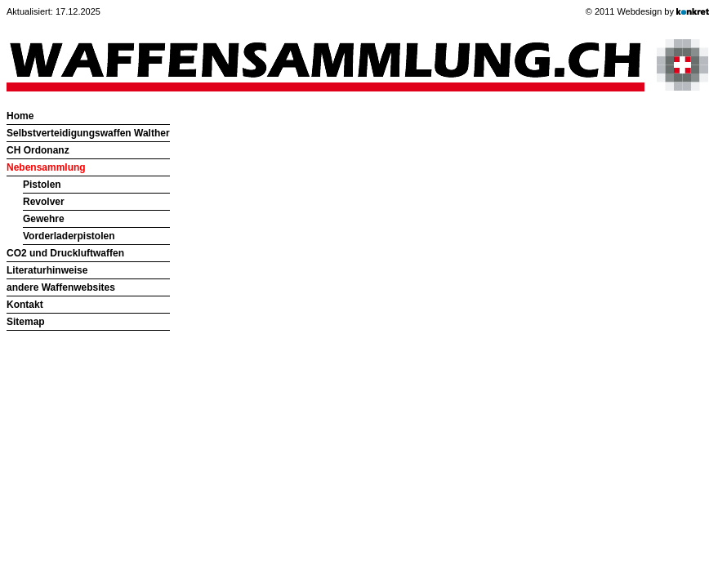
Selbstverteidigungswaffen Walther (88, 133)
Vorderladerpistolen (69, 236)
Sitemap (26, 322)
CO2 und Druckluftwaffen (65, 253)
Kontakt (25, 305)
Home (20, 116)
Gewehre (44, 219)
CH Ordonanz (38, 150)
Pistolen (42, 185)
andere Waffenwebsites (61, 287)
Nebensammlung (46, 167)
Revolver (44, 202)
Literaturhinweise (47, 270)
